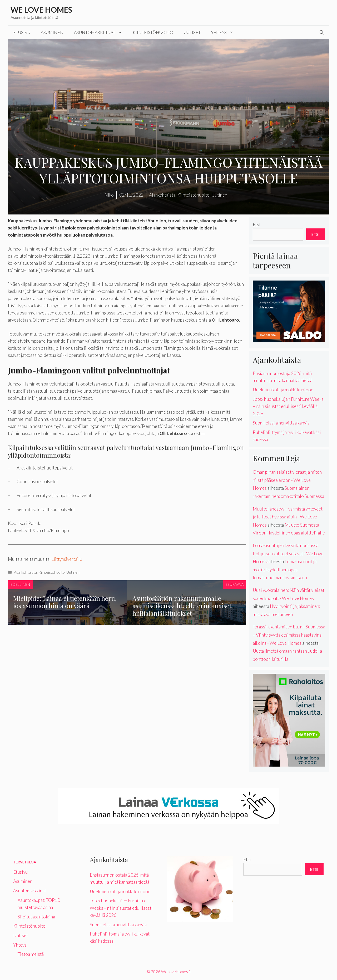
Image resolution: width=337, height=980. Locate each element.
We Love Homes (41, 10)
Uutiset (192, 32)
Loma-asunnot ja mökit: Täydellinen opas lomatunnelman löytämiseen (285, 569)
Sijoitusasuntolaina (36, 917)
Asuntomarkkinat (101, 32)
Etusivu (22, 32)
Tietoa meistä (31, 954)
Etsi (257, 225)
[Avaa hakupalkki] (322, 32)
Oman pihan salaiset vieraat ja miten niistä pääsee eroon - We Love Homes (287, 480)
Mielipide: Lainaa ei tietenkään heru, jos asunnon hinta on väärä (65, 602)
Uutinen (73, 572)
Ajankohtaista (25, 572)
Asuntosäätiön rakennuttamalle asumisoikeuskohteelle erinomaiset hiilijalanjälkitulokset (182, 606)
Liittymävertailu (67, 559)
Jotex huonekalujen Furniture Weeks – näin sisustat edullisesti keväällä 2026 (288, 406)
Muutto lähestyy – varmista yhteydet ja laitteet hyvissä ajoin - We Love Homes (288, 517)
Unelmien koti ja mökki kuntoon (283, 390)
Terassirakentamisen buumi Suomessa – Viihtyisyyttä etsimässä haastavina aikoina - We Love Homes (289, 635)
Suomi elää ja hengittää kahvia (281, 423)
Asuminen (52, 32)
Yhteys (225, 32)
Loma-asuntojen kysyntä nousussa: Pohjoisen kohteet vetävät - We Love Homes (288, 553)
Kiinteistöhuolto (153, 32)
